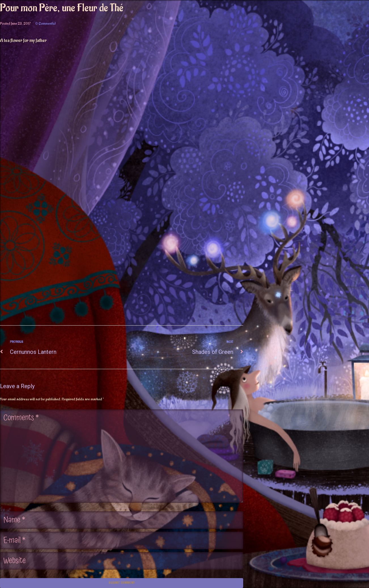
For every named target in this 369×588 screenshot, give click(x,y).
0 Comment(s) (46, 23)
